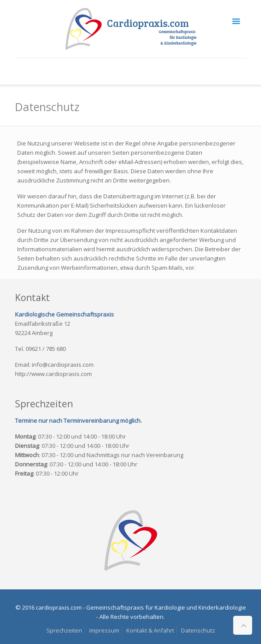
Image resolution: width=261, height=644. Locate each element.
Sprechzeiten (64, 630)
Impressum (104, 630)
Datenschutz (198, 630)
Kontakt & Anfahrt (150, 630)
